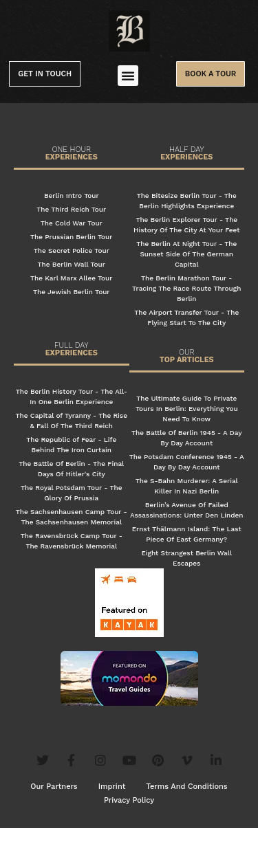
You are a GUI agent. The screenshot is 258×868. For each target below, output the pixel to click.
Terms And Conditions (186, 826)
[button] (128, 76)
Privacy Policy (129, 840)
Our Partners (54, 826)
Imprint (112, 826)
